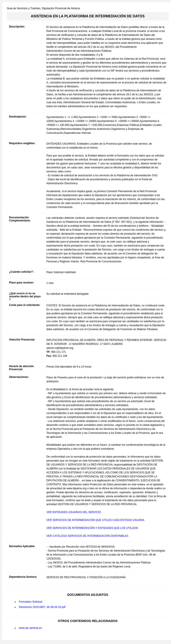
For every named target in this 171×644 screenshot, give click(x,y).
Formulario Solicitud (31, 602)
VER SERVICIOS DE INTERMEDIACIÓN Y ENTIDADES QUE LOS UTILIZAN (92, 528)
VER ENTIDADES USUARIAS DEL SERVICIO (74, 512)
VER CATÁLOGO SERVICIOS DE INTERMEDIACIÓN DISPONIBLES (87, 536)
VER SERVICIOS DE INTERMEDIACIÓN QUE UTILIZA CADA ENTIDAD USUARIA (95, 520)
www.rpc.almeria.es (30, 628)
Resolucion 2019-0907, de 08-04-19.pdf (42, 607)
